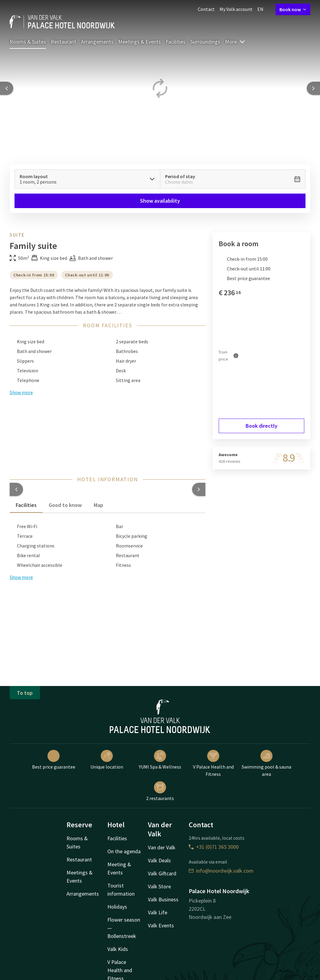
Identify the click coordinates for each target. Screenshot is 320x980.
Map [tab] (98, 505)
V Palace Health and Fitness (213, 763)
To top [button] (25, 693)
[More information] (236, 356)
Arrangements (97, 42)
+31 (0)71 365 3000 (214, 847)
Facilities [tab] (26, 505)
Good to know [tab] (65, 505)
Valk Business (163, 899)
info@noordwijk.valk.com (221, 871)
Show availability (160, 201)
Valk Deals (159, 860)
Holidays (117, 907)
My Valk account (236, 9)
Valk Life (158, 912)
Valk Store (159, 886)
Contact (206, 9)
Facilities (176, 42)
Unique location (107, 760)
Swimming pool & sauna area (266, 763)
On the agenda (124, 851)
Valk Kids (118, 949)
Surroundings (205, 42)
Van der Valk (162, 847)
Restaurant (64, 42)
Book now (293, 9)
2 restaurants (160, 791)
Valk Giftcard (162, 873)
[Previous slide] (7, 88)
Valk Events (161, 925)
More (235, 42)
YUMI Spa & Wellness (160, 760)
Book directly (261, 426)
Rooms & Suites (28, 42)
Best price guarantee (54, 760)
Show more (21, 577)
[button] (16, 489)
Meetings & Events (140, 42)
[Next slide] (313, 88)
